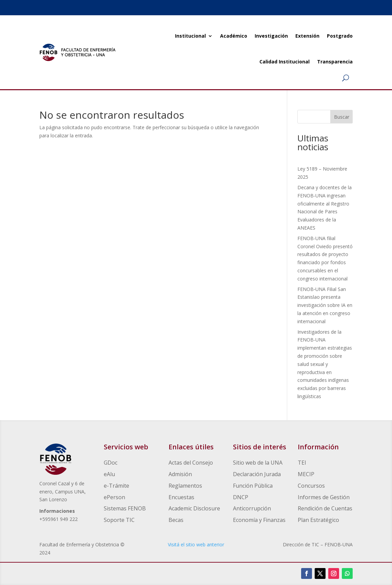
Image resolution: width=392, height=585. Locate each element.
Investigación (271, 36)
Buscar (342, 117)
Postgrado (340, 36)
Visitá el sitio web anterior (196, 544)
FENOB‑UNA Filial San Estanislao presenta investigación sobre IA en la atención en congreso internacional (325, 305)
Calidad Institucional (285, 62)
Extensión (307, 36)
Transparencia (335, 62)
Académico (234, 36)
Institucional (190, 36)
